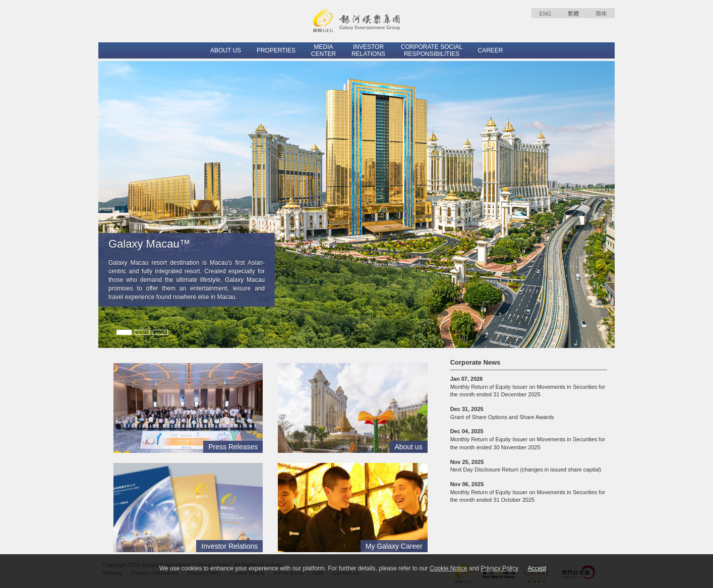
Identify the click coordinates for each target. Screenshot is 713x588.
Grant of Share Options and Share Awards (502, 413)
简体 (601, 14)
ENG (546, 14)
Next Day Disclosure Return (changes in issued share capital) (526, 466)
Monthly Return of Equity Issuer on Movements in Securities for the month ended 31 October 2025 (528, 492)
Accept (537, 568)
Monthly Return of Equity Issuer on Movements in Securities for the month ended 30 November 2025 (528, 439)
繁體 (573, 14)
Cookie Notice (449, 568)
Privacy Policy (499, 568)
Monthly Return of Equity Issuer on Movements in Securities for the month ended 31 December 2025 (528, 387)
